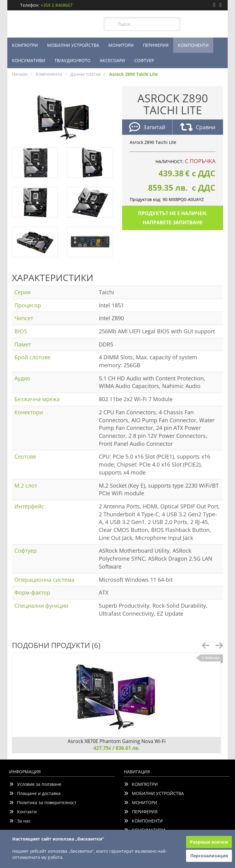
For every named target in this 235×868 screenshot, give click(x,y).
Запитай (147, 128)
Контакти (23, 812)
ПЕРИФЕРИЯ (156, 45)
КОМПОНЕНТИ (193, 45)
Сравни (198, 128)
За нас (20, 821)
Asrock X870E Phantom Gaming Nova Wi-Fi (117, 741)
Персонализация (209, 856)
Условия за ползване (35, 784)
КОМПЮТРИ (25, 45)
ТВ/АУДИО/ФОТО (73, 60)
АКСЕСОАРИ (112, 60)
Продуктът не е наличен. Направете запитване (173, 218)
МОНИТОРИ (121, 45)
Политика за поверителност (43, 802)
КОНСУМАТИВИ (29, 60)
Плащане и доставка (35, 793)
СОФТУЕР (144, 60)
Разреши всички (209, 842)
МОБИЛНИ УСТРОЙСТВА (73, 45)
